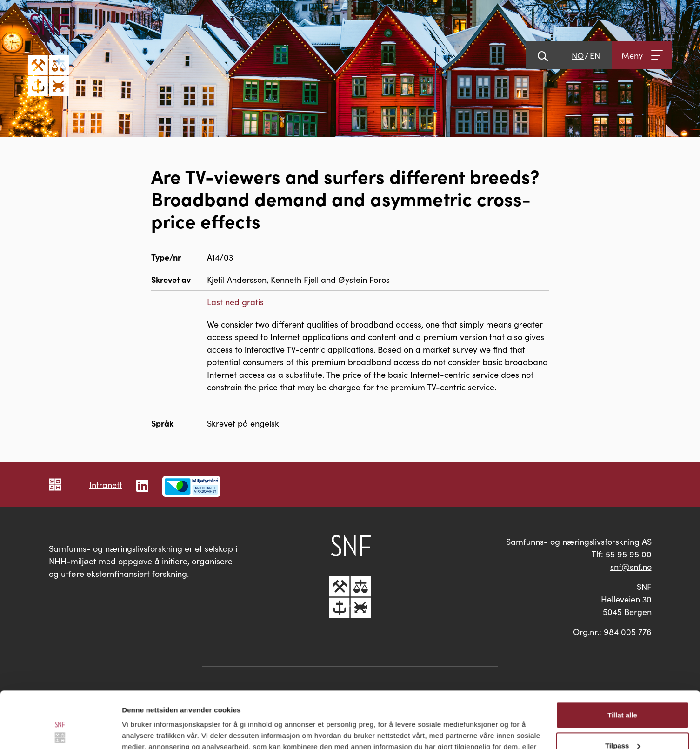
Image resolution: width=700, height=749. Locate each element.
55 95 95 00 (629, 554)
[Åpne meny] (642, 55)
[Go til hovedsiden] (48, 55)
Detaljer (135, 731)
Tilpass (623, 692)
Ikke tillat (622, 723)
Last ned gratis (235, 302)
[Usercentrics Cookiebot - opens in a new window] (60, 731)
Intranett (106, 485)
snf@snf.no (631, 566)
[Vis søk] (543, 55)
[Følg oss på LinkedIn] (142, 484)
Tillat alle (622, 662)
